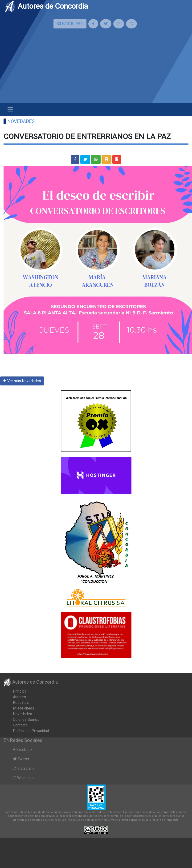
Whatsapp (23, 778)
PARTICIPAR (70, 24)
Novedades (21, 121)
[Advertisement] (96, 67)
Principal (20, 691)
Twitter (21, 759)
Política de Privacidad (31, 731)
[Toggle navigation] (10, 109)
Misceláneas (24, 708)
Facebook (23, 750)
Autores (19, 697)
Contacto (20, 725)
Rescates (21, 703)
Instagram (23, 768)
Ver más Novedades (22, 381)
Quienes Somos (26, 719)
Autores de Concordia (46, 6)
